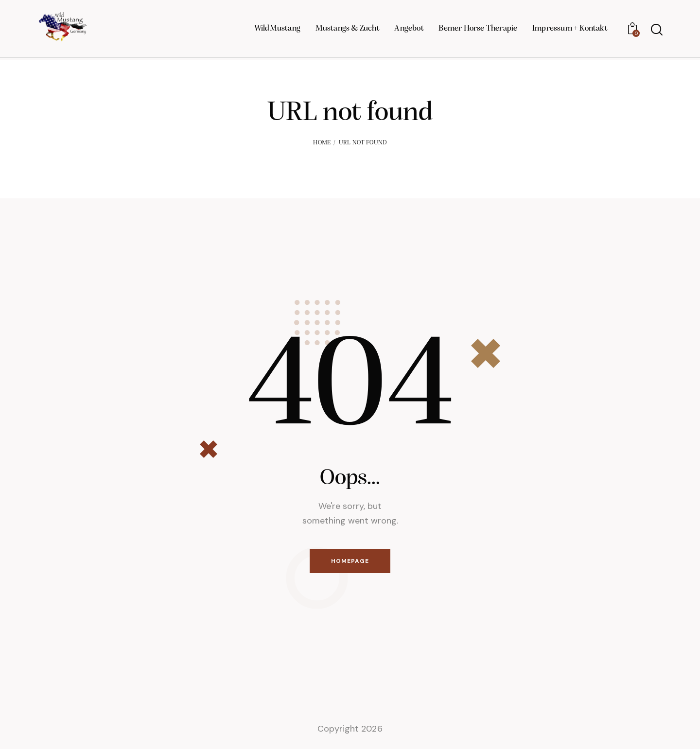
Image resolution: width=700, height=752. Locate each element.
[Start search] (657, 31)
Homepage (350, 562)
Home (322, 143)
